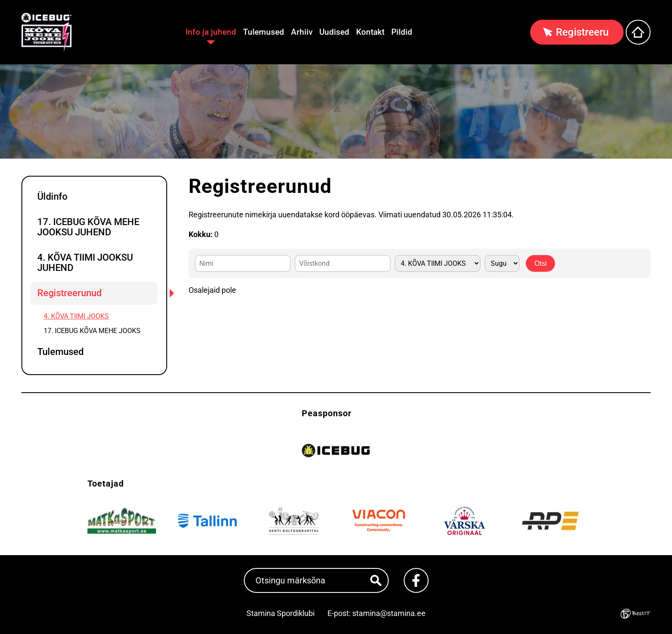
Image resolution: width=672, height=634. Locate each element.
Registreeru (582, 32)
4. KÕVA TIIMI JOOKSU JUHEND (85, 263)
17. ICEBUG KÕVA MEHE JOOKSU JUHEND (88, 227)
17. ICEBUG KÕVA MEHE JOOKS (92, 331)
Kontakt (370, 32)
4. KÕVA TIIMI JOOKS (76, 316)
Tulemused (264, 32)
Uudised (334, 32)
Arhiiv (302, 32)
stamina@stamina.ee (389, 613)
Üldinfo (52, 197)
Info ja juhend (211, 32)
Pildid (402, 32)
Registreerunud (69, 293)
